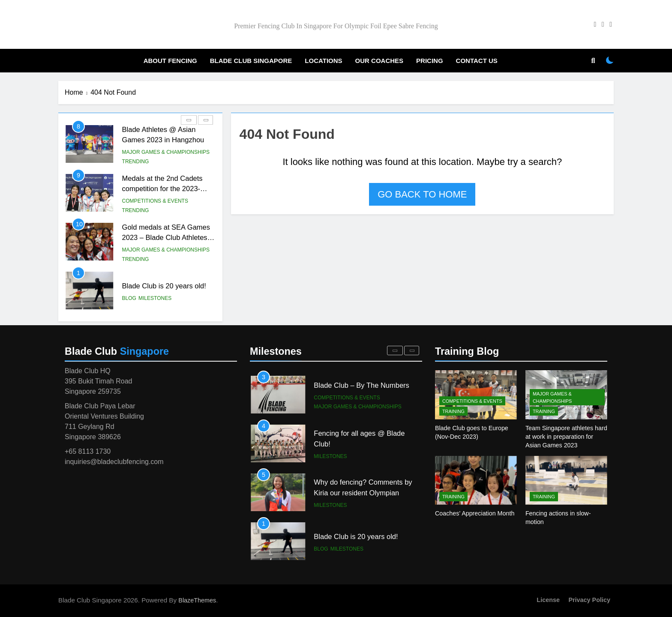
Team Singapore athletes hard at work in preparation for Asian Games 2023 (566, 437)
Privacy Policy (589, 600)
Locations (323, 61)
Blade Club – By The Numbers (361, 434)
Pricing (430, 61)
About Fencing (170, 61)
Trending (136, 162)
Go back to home (422, 194)
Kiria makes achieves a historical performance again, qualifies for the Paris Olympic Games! (365, 391)
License (548, 600)
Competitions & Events (155, 152)
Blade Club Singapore (251, 61)
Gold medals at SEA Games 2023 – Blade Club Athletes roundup (166, 287)
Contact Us (477, 61)
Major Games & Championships (166, 201)
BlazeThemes (197, 600)
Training (453, 411)
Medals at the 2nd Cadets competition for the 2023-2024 (162, 238)
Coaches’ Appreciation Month (475, 513)
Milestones (330, 505)
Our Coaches (379, 61)
